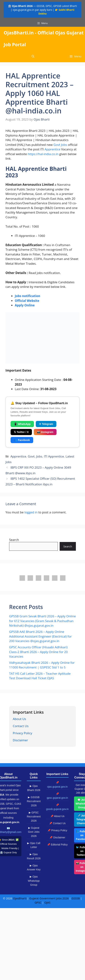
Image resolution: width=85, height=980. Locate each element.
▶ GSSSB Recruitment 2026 (34, 801)
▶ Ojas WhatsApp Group (34, 881)
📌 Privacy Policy (57, 830)
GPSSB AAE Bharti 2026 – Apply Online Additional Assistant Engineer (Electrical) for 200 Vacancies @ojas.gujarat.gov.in (40, 636)
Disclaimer (20, 740)
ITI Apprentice (54, 456)
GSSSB (76, 898)
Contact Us (21, 726)
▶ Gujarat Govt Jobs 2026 (34, 832)
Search (14, 540)
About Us (19, 719)
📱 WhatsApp (22, 424)
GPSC (38, 902)
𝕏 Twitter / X (21, 432)
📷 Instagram (45, 432)
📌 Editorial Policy (57, 845)
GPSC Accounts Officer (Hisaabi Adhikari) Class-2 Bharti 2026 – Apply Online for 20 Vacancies (38, 652)
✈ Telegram (46, 424)
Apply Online (25, 305)
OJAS (47, 902)
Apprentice (52, 149)
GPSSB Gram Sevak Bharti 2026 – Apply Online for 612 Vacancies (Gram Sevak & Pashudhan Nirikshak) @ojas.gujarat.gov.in (42, 621)
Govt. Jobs (35, 456)
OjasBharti (20, 898)
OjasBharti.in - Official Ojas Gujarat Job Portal (44, 39)
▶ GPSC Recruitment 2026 (34, 817)
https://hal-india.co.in (43, 154)
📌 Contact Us (57, 823)
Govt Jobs (60, 145)
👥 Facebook (22, 440)
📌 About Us (57, 816)
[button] (33, 56)
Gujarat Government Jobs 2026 (49, 898)
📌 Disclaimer (57, 837)
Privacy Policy (22, 733)
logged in (31, 512)
